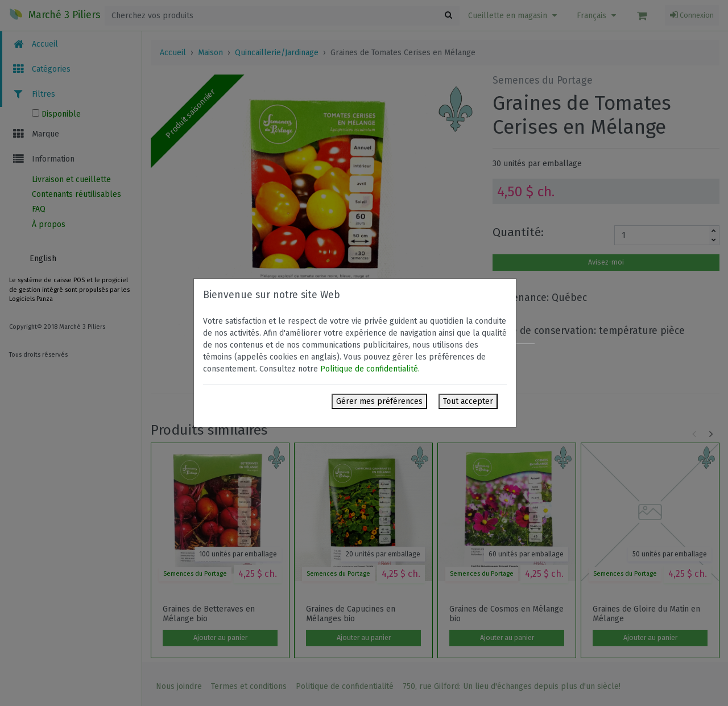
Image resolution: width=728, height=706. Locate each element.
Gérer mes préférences (379, 401)
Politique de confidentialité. (370, 369)
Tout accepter (468, 401)
